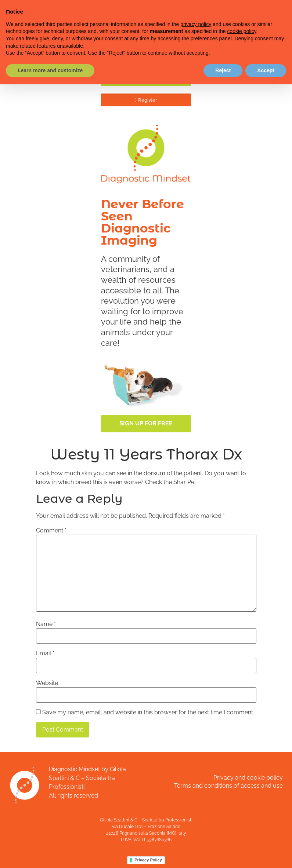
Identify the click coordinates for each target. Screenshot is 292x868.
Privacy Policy (148, 860)
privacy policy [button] (196, 24)
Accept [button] (266, 70)
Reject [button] (223, 70)
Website (47, 683)
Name (46, 624)
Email (45, 653)
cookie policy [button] (241, 31)
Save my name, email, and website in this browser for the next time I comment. (148, 713)
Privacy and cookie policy (248, 778)
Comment (51, 531)
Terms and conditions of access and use (228, 786)
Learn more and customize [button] (50, 70)
